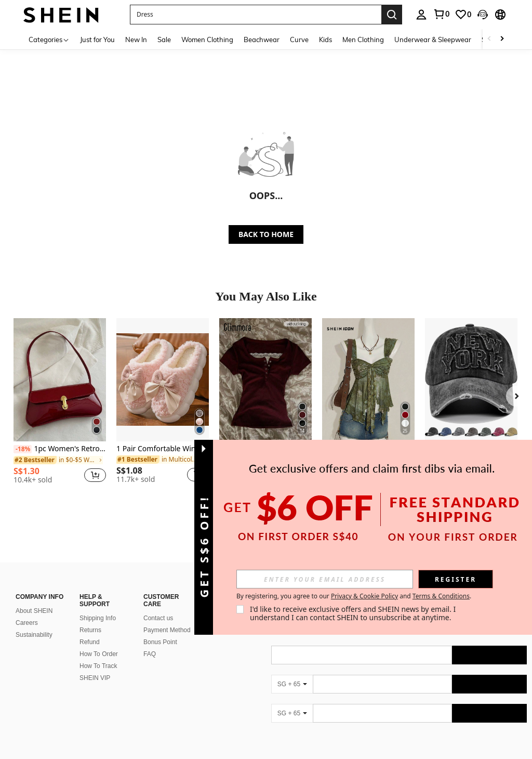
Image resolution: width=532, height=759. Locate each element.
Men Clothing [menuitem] (363, 40)
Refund (90, 642)
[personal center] (421, 15)
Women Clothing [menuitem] (207, 40)
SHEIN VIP (95, 678)
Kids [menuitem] (325, 40)
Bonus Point (160, 642)
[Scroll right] (502, 39)
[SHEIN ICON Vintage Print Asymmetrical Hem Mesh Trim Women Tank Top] (368, 380)
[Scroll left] (489, 39)
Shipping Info (98, 618)
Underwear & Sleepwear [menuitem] (433, 40)
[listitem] (60, 405)
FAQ (150, 654)
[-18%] (23, 449)
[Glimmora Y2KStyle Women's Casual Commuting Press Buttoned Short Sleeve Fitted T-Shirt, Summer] (265, 380)
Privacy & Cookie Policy (364, 596)
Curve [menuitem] (299, 40)
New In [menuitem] (136, 40)
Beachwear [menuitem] (262, 40)
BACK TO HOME (266, 234)
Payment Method (167, 630)
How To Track (98, 666)
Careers (27, 623)
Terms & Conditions (441, 596)
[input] (325, 579)
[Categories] (49, 39)
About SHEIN (34, 611)
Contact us (158, 618)
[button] (256, 15)
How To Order (99, 654)
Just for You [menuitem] (97, 40)
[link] (441, 14)
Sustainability (34, 635)
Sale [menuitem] (164, 40)
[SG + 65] (292, 684)
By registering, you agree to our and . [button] (354, 596)
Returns (90, 630)
